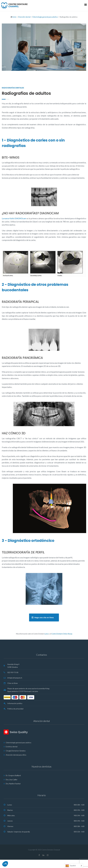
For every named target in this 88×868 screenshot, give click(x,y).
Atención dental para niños (16, 755)
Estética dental (12, 747)
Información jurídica (15, 703)
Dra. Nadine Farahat (13, 784)
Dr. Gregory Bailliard (13, 775)
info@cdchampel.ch (15, 678)
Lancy (47, 634)
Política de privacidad (15, 709)
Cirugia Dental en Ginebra (16, 751)
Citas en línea (12, 683)
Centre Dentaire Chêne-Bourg (62, 634)
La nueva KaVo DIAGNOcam (14, 218)
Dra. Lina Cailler (12, 780)
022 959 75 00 (13, 672)
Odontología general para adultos (19, 743)
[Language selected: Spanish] (74, 866)
